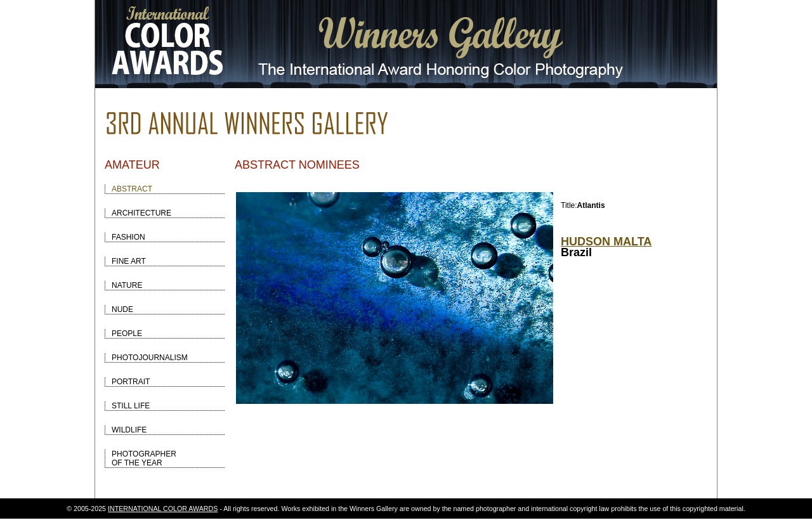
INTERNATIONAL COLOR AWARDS (163, 509)
